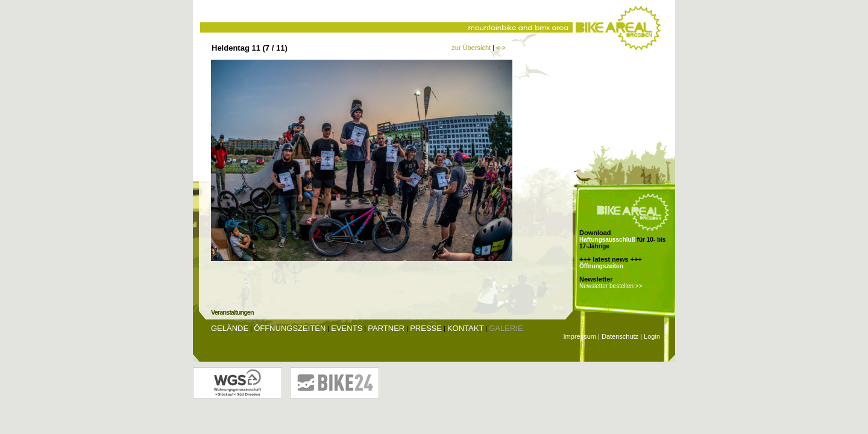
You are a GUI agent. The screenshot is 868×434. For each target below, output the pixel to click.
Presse (426, 328)
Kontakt (465, 328)
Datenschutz (620, 336)
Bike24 (335, 383)
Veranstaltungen (232, 312)
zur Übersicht (471, 48)
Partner (386, 328)
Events (347, 328)
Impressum (580, 336)
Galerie (506, 328)
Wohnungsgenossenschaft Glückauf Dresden (237, 383)
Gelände (230, 328)
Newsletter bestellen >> (611, 286)
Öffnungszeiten (601, 266)
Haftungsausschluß (607, 240)
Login (652, 336)
